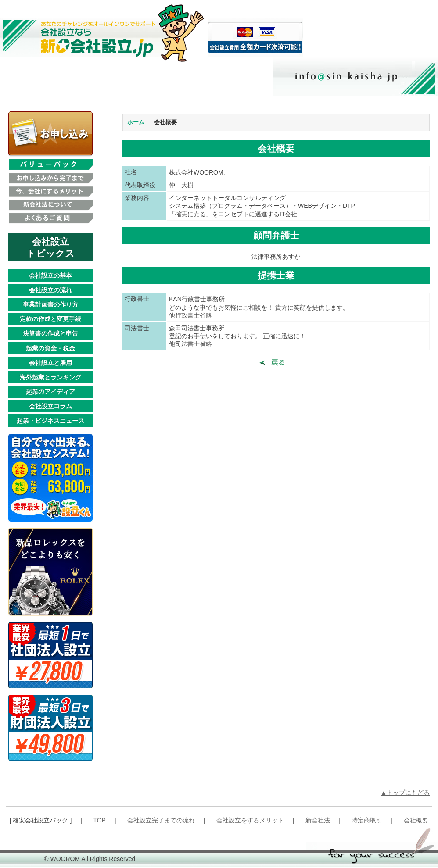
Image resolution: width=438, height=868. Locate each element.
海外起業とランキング (50, 377)
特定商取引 (367, 820)
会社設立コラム (50, 406)
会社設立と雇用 (50, 363)
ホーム (136, 122)
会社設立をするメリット (250, 820)
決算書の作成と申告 (50, 333)
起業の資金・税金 (50, 348)
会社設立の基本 (50, 275)
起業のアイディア (50, 392)
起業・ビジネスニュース (50, 421)
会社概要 (165, 122)
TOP (99, 820)
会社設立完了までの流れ (161, 820)
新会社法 (318, 820)
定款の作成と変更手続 (50, 319)
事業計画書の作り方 (50, 304)
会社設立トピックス (50, 247)
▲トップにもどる (405, 793)
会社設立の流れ (50, 290)
